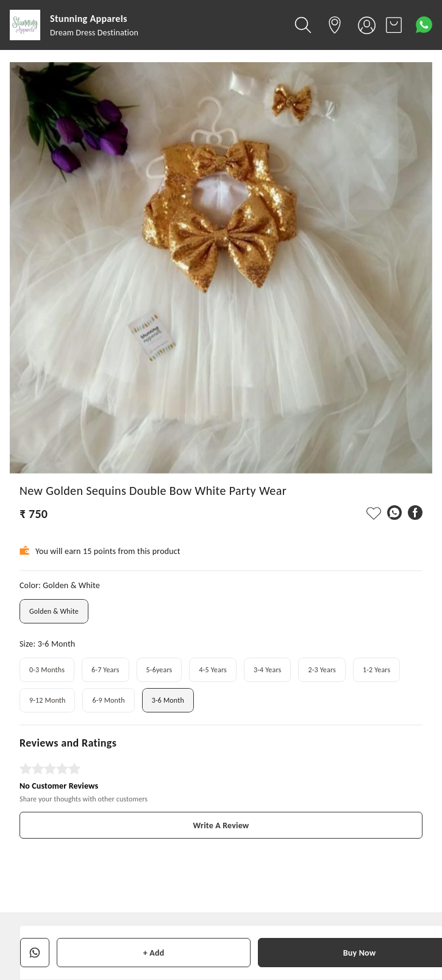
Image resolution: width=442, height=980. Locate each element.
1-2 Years (376, 670)
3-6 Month (168, 700)
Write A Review (221, 826)
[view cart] (394, 25)
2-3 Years (322, 670)
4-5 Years (212, 670)
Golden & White (54, 611)
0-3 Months (47, 670)
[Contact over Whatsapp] (424, 25)
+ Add (154, 953)
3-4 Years (267, 670)
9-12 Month (47, 700)
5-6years (159, 670)
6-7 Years (105, 670)
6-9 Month (108, 700)
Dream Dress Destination (94, 33)
